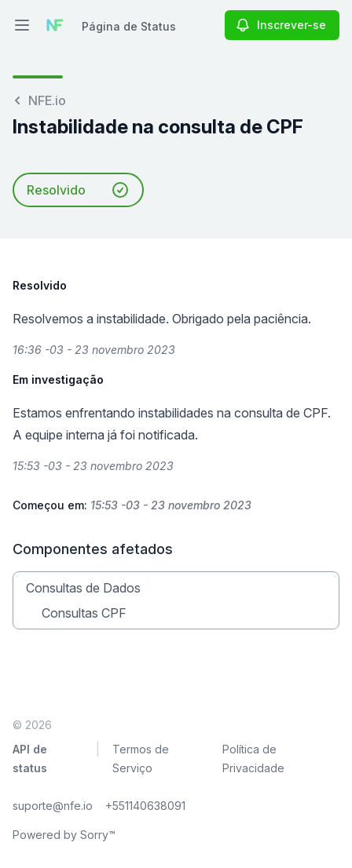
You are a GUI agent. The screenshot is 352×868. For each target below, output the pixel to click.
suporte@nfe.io (53, 806)
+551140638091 (145, 806)
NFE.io (39, 100)
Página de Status (129, 26)
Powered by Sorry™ (64, 835)
